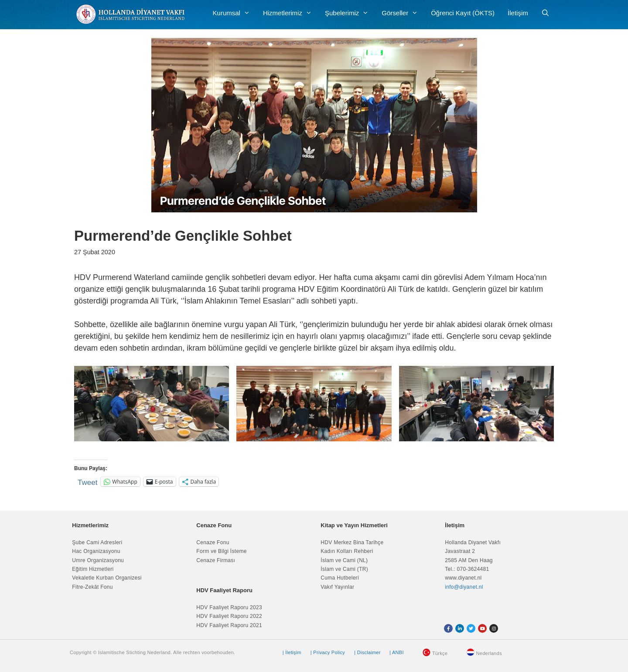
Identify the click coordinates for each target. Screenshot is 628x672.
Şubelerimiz (350, 13)
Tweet (87, 482)
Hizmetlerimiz (291, 13)
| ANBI (397, 652)
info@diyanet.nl (464, 587)
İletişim (518, 13)
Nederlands (489, 653)
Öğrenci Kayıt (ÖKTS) (463, 13)
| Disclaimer (367, 652)
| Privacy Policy (328, 652)
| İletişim (292, 652)
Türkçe (440, 653)
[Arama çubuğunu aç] (545, 13)
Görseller (403, 13)
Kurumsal (235, 13)
